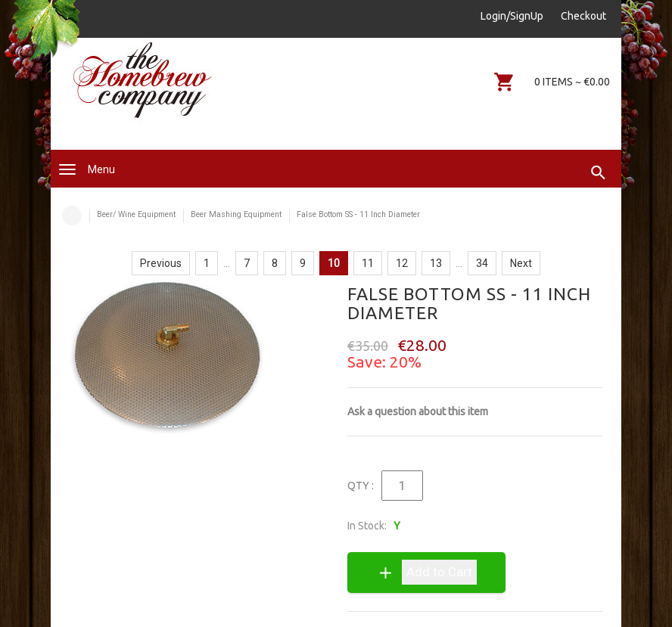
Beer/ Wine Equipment (136, 214)
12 (402, 263)
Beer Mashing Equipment (236, 214)
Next (521, 263)
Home (72, 216)
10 (334, 263)
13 (436, 263)
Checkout (583, 16)
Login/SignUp (512, 16)
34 (482, 263)
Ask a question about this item (418, 411)
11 (368, 263)
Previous (161, 263)
